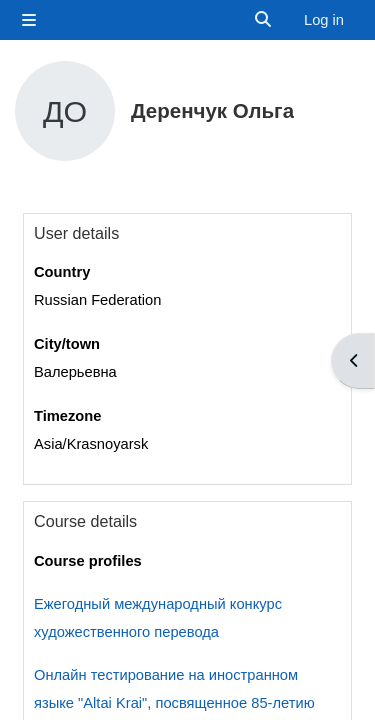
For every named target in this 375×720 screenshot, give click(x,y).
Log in (324, 20)
